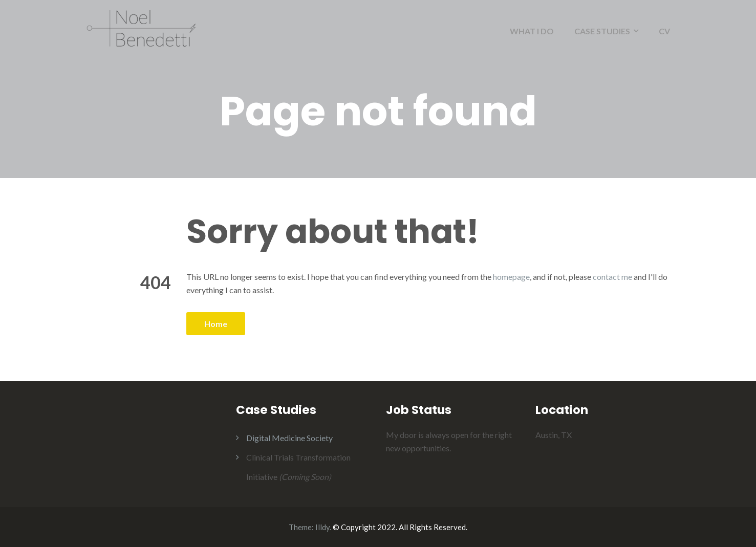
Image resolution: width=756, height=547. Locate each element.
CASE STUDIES (602, 31)
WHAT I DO (532, 31)
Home (216, 324)
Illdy (322, 527)
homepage (511, 277)
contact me (612, 277)
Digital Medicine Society (289, 438)
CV (664, 31)
